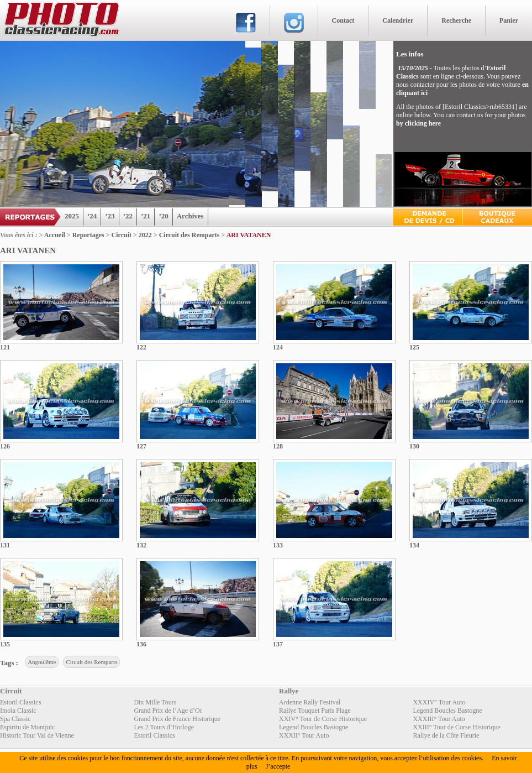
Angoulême (42, 662)
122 (141, 347)
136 (141, 644)
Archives (190, 216)
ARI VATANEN (249, 235)
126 (5, 446)
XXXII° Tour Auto (304, 735)
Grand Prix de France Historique (177, 719)
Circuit (122, 235)
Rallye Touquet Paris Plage (315, 711)
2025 (72, 216)
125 (414, 347)
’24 (92, 216)
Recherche (456, 20)
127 (141, 446)
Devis (428, 217)
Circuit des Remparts (189, 235)
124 (278, 347)
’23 (110, 216)
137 (278, 644)
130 (414, 446)
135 (5, 644)
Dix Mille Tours (155, 702)
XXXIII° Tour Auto (439, 719)
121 (5, 347)
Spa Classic (15, 719)
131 (5, 545)
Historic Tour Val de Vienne (37, 735)
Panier (509, 20)
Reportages (88, 235)
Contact (343, 20)
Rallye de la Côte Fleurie (446, 735)
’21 (146, 216)
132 (141, 545)
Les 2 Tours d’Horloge (164, 727)
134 (414, 545)
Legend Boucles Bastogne (447, 711)
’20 (163, 216)
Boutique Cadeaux (497, 217)
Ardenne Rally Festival (310, 702)
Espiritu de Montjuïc (27, 727)
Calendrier (398, 20)
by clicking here (418, 123)
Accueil (55, 235)
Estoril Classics (20, 702)
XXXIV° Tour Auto (439, 702)
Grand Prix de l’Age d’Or (168, 711)
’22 (128, 216)
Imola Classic (18, 711)
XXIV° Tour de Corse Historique (323, 719)
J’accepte (278, 766)
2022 (145, 235)
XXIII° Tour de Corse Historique (456, 727)
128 (278, 446)
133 (278, 545)
